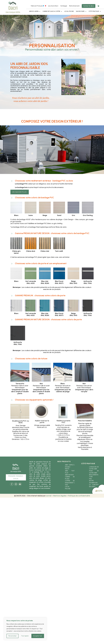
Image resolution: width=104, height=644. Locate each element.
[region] (25, 629)
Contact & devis (89, 6)
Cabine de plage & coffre (51, 11)
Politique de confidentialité (79, 496)
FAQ (90, 479)
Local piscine (69, 11)
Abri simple (69, 465)
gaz (67, 485)
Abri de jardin (34, 11)
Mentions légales (60, 496)
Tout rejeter (25, 636)
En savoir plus (20, 192)
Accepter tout (38, 636)
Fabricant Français (38, 6)
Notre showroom (74, 6)
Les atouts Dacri (53, 6)
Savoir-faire (80, 11)
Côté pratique (94, 11)
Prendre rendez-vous (16, 477)
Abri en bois (69, 475)
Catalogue (64, 6)
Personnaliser (13, 636)
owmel (49, 496)
